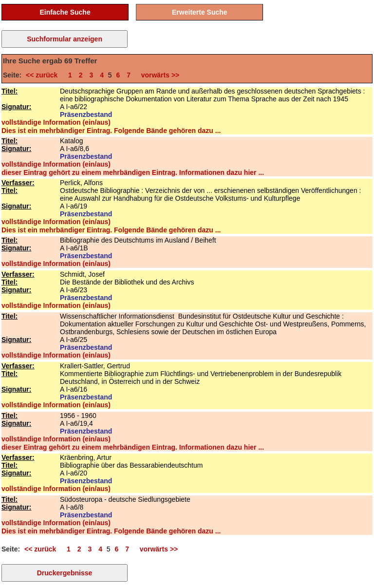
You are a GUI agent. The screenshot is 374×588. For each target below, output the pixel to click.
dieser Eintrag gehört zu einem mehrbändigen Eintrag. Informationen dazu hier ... (133, 172)
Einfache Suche (65, 12)
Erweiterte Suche (200, 12)
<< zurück (44, 75)
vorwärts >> (158, 75)
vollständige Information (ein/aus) (56, 122)
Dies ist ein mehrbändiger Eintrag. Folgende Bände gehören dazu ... (111, 131)
